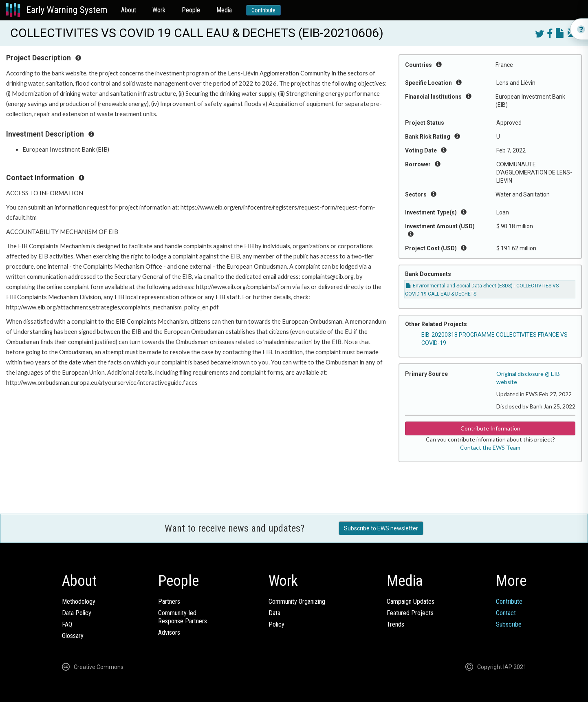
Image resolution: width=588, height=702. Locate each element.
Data (274, 613)
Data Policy (77, 613)
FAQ (67, 624)
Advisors (169, 632)
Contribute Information (490, 428)
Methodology (79, 602)
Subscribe (509, 624)
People (191, 10)
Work (159, 10)
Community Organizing (297, 602)
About (129, 10)
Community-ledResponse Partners (183, 617)
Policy (276, 624)
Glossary (73, 636)
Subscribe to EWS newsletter (381, 528)
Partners (169, 602)
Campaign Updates (411, 602)
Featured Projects (410, 613)
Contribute (263, 10)
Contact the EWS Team (490, 447)
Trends (395, 624)
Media (224, 10)
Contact (506, 613)
